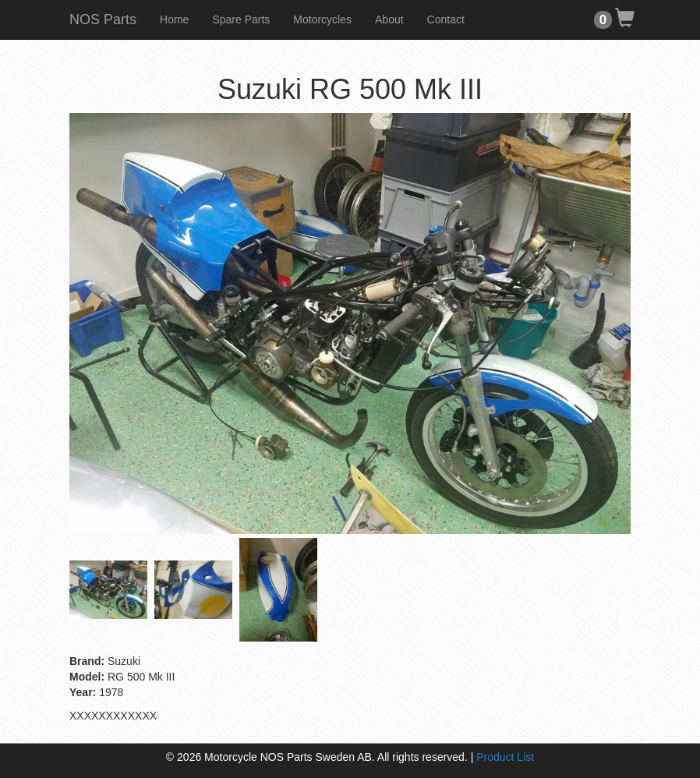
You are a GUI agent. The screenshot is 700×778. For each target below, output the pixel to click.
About (389, 19)
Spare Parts (241, 19)
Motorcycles (322, 19)
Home (174, 19)
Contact (446, 19)
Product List (505, 757)
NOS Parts (103, 19)
